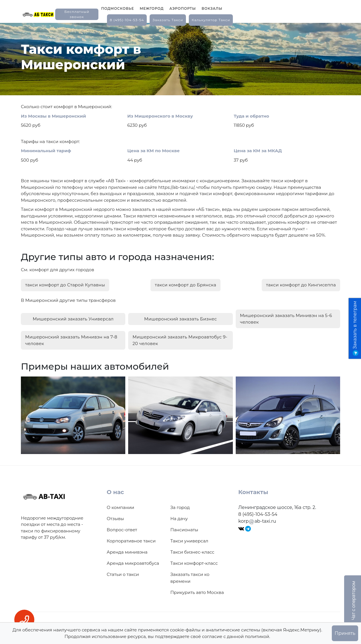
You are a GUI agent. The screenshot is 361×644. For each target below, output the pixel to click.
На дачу (179, 519)
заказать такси (168, 20)
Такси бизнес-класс (193, 552)
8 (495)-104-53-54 (127, 20)
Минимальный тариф (46, 151)
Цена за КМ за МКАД (258, 151)
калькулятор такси (211, 20)
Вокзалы (212, 8)
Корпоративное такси (131, 541)
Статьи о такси (123, 574)
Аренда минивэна (127, 552)
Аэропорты (183, 8)
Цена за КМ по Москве (153, 151)
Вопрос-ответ (122, 530)
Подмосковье (118, 8)
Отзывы (115, 519)
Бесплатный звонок (77, 14)
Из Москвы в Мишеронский (53, 116)
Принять (345, 633)
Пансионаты (184, 530)
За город (180, 507)
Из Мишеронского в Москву (160, 116)
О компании (120, 507)
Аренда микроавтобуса (133, 563)
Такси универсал (189, 541)
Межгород (152, 8)
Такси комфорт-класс (194, 563)
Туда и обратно (251, 116)
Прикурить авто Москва (197, 592)
